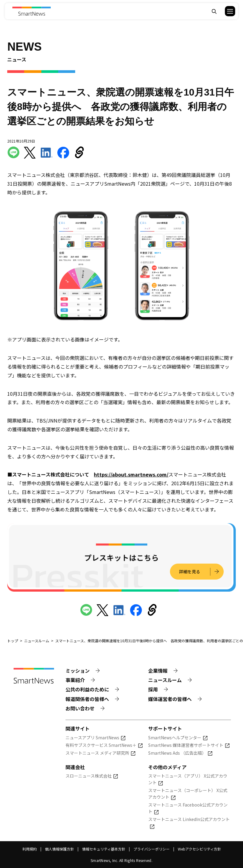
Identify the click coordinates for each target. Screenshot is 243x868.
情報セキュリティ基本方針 (104, 849)
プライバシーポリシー (152, 849)
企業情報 (158, 671)
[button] (226, 11)
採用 (153, 689)
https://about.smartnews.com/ (131, 474)
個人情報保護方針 (59, 849)
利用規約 (30, 849)
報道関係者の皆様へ (87, 699)
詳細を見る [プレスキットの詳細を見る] (189, 571)
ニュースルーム (165, 680)
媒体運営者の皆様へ (170, 699)
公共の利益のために (87, 689)
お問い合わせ (80, 708)
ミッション (78, 671)
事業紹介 (75, 680)
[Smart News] (32, 11)
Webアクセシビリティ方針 (199, 849)
